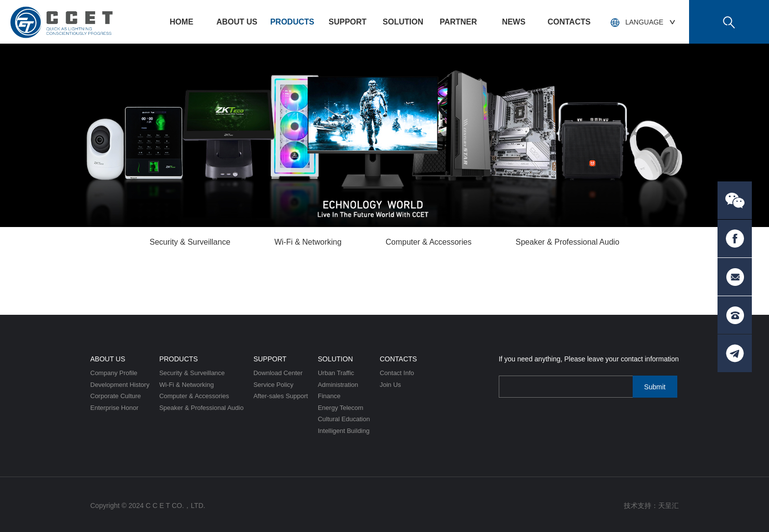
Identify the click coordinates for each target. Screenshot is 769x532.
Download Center (278, 373)
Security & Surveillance (190, 242)
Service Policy (274, 385)
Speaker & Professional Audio (567, 242)
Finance (329, 396)
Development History (120, 385)
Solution (403, 22)
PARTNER (458, 22)
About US (237, 22)
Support (347, 22)
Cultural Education (344, 419)
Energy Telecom (341, 408)
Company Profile (114, 373)
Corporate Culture (115, 396)
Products (292, 22)
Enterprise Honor (114, 408)
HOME (181, 22)
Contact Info (397, 373)
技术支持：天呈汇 (651, 506)
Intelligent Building (344, 431)
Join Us (390, 385)
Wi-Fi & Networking (308, 242)
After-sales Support (281, 396)
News (513, 22)
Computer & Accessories (428, 242)
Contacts (569, 22)
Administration (338, 385)
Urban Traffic (336, 373)
